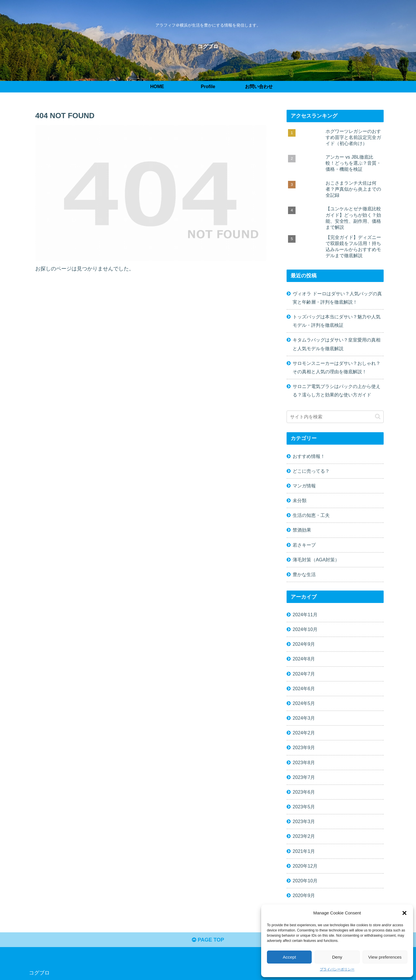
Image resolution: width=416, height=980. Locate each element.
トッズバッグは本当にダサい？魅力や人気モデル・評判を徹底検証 (337, 321)
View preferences (385, 957)
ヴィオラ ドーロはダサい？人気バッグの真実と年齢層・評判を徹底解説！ (337, 298)
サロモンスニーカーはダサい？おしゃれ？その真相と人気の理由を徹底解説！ (337, 367)
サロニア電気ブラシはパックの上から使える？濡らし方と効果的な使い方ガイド (337, 390)
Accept (289, 957)
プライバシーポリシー (337, 969)
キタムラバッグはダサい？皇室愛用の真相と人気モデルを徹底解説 (337, 344)
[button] (404, 913)
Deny (337, 957)
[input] (335, 417)
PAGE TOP (208, 940)
